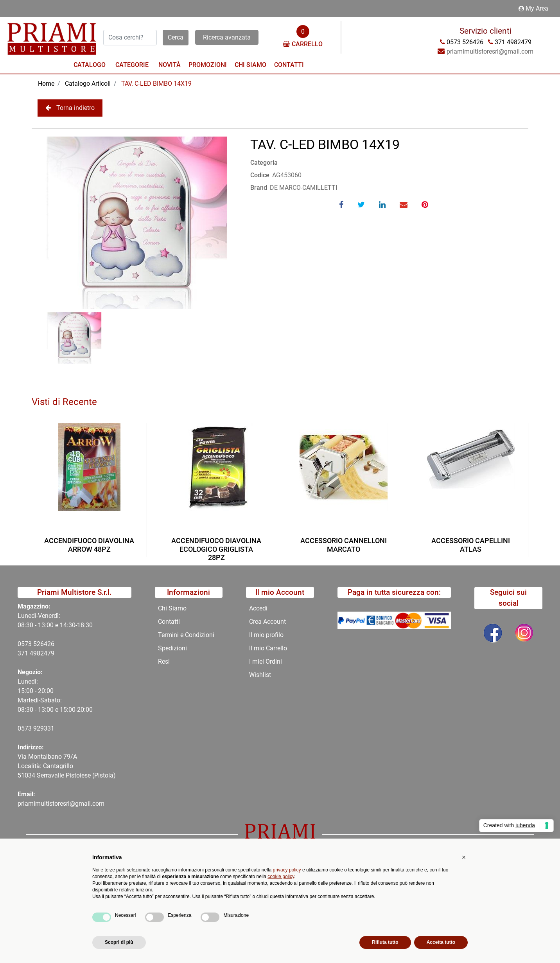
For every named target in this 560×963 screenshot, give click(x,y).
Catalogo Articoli (88, 84)
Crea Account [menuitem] (267, 622)
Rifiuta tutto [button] (385, 942)
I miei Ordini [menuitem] (266, 661)
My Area (533, 8)
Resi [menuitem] (164, 661)
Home (46, 84)
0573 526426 (36, 644)
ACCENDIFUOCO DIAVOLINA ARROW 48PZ (89, 545)
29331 (46, 728)
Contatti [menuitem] (289, 65)
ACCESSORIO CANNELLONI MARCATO (344, 545)
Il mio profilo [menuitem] (266, 635)
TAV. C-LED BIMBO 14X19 (156, 84)
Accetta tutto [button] (441, 942)
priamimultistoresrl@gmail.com (61, 804)
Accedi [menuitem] (258, 608)
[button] (176, 38)
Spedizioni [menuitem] (172, 648)
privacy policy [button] (287, 870)
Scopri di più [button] (119, 942)
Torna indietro (70, 108)
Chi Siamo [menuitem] (250, 65)
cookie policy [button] (281, 877)
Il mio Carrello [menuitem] (268, 648)
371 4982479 (36, 653)
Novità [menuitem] (170, 65)
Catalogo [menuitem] (90, 65)
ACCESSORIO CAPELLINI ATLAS (471, 545)
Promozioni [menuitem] (208, 65)
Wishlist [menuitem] (260, 675)
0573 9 (27, 728)
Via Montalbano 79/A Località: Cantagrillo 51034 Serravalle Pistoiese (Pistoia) (67, 766)
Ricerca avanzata (227, 37)
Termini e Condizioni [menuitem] (186, 635)
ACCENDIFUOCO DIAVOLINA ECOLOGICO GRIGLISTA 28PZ (216, 549)
